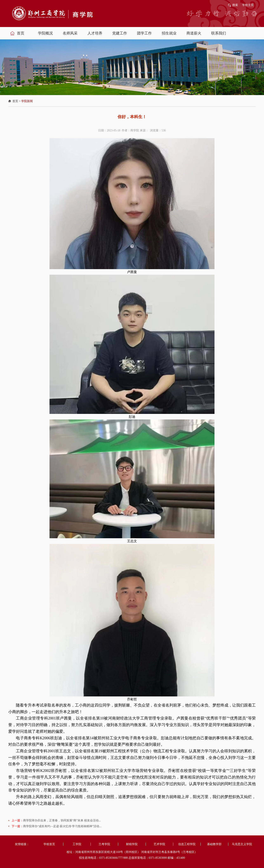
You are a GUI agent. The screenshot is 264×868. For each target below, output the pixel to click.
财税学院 (132, 844)
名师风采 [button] (70, 33)
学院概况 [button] (45, 33)
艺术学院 (159, 844)
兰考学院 (104, 844)
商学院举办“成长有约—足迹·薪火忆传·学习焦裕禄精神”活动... (62, 826)
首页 (15, 101)
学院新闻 (27, 101)
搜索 (235, 5)
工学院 (77, 844)
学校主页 (248, 5)
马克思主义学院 (242, 844)
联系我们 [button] (219, 33)
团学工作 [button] (144, 33)
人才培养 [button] (95, 33)
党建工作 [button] (120, 33)
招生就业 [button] (169, 33)
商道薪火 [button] (194, 33)
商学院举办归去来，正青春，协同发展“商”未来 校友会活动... (62, 820)
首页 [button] (21, 33)
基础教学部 (214, 844)
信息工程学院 (187, 844)
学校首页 (49, 844)
